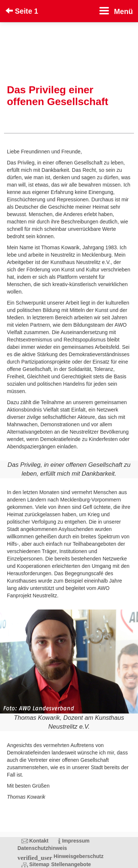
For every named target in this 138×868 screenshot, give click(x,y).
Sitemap (39, 864)
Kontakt (39, 841)
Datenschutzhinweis (43, 848)
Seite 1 (22, 11)
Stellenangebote (71, 864)
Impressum (76, 841)
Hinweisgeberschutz (79, 856)
